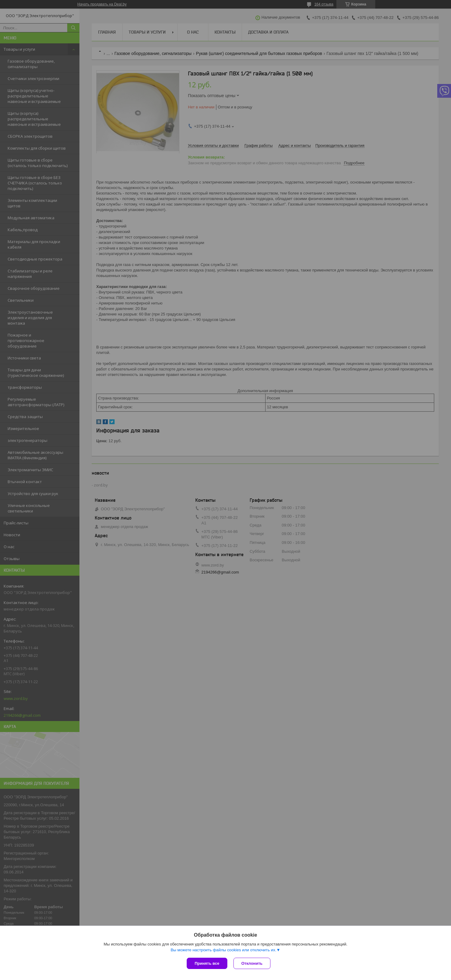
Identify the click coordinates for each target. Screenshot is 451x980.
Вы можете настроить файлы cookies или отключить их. (223, 950)
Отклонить (252, 963)
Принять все (207, 963)
